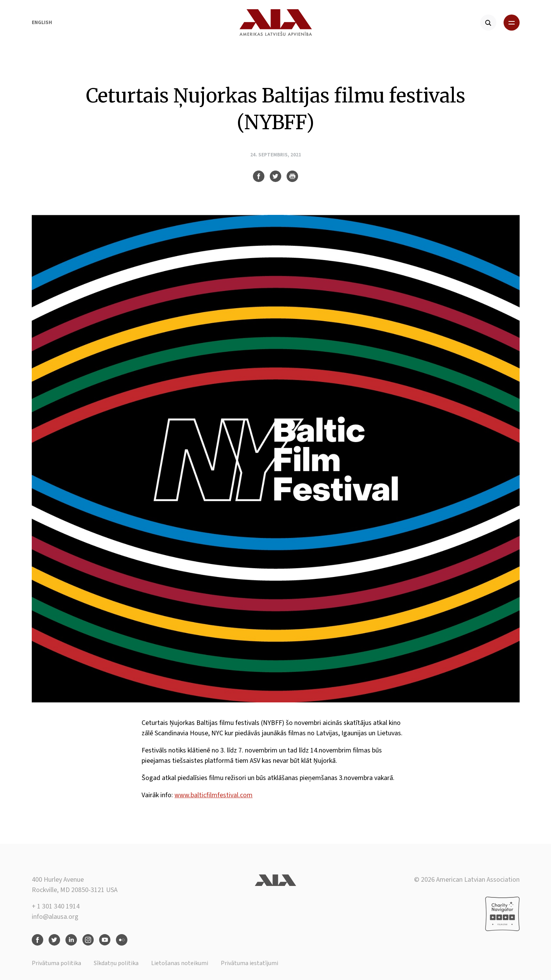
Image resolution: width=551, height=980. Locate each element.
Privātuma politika (56, 963)
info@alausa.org (55, 917)
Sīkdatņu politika (116, 963)
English (42, 23)
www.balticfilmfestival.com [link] (214, 795)
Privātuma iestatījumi (249, 963)
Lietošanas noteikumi (180, 963)
